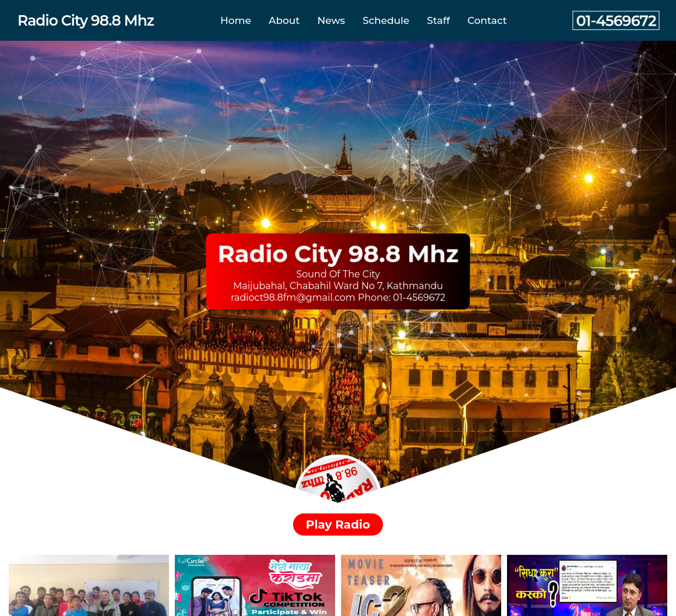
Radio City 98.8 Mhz (86, 20)
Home (236, 20)
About (284, 20)
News (331, 20)
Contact (487, 20)
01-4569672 (616, 21)
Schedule (386, 20)
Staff (439, 20)
